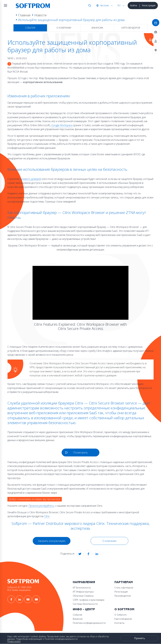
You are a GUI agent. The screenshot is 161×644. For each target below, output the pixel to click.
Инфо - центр (84, 609)
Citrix (47, 516)
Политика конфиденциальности (89, 623)
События (30, 28)
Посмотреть (80, 453)
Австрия (104, 5)
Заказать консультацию (52, 541)
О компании (64, 28)
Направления (84, 582)
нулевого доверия (30, 179)
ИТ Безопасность (82, 588)
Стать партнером (124, 588)
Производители (123, 596)
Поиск (89, 5)
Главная (24, 15)
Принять (140, 638)
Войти (134, 5)
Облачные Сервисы (83, 596)
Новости (40, 15)
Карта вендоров (131, 28)
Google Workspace (62, 125)
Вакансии (97, 28)
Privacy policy (14, 641)
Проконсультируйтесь (41, 506)
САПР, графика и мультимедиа (89, 600)
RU (119, 5)
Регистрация (149, 5)
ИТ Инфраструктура (83, 592)
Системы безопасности (85, 604)
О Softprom (124, 609)
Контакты (119, 623)
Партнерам (124, 582)
